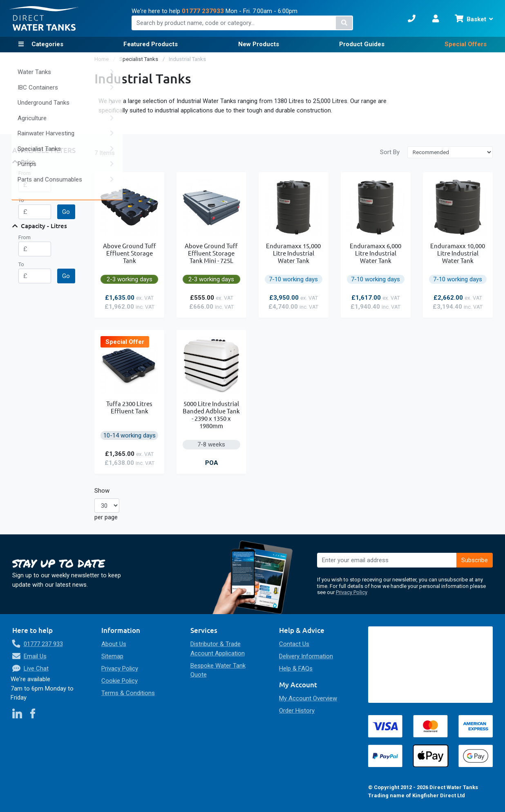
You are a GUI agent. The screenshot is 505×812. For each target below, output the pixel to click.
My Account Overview (308, 698)
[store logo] (44, 19)
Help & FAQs (296, 668)
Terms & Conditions (128, 693)
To (21, 200)
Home (102, 59)
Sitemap (112, 656)
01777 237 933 (43, 644)
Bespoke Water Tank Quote (218, 670)
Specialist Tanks (139, 59)
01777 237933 (203, 11)
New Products (259, 44)
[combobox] (242, 23)
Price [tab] (28, 162)
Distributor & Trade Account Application (218, 649)
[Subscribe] (475, 560)
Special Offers (466, 44)
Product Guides (362, 44)
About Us (114, 644)
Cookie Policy (120, 681)
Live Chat (36, 668)
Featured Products (151, 44)
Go (66, 212)
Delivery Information (306, 656)
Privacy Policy (352, 592)
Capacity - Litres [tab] (44, 226)
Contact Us (294, 644)
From (25, 173)
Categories (47, 44)
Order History (297, 711)
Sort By (390, 152)
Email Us (35, 656)
